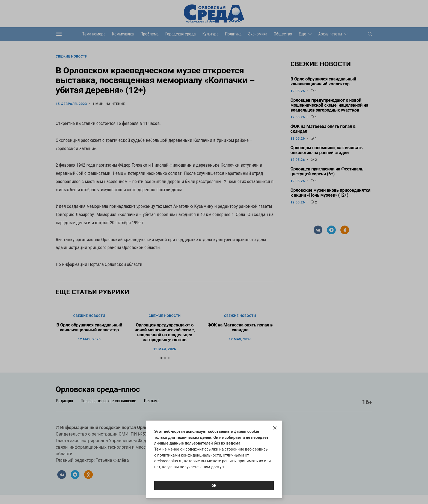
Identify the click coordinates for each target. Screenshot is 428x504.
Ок (214, 486)
